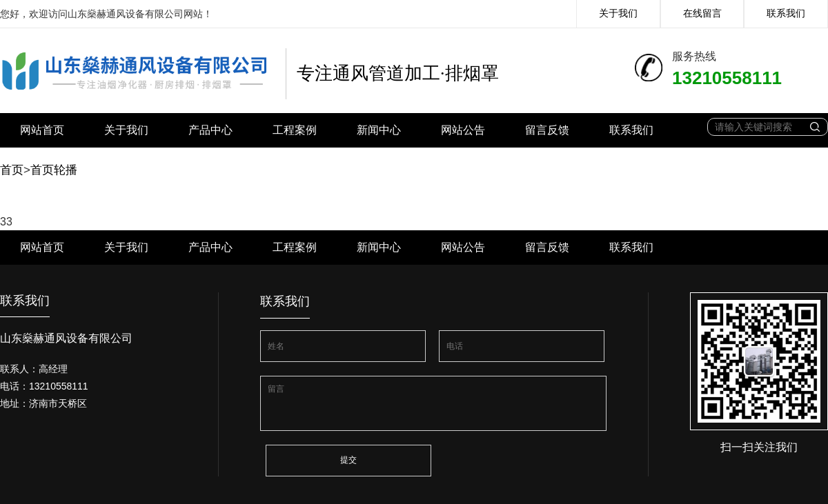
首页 (12, 170)
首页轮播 (54, 170)
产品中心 (210, 130)
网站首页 (42, 130)
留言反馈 (547, 130)
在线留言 (702, 13)
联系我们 (786, 13)
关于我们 (618, 13)
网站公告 (463, 130)
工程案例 (295, 130)
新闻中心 (379, 130)
